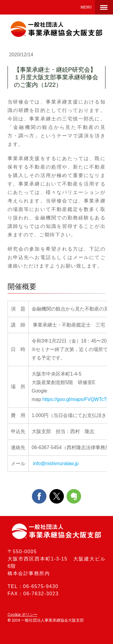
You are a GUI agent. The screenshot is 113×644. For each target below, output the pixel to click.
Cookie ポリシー (22, 614)
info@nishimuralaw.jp (55, 463)
